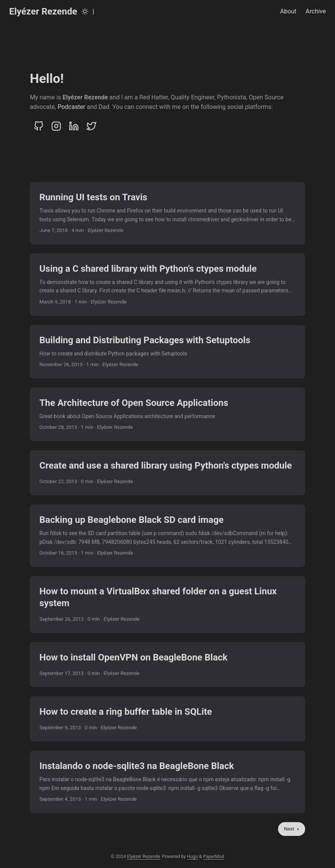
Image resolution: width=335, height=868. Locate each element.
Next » (292, 829)
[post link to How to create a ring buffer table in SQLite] (167, 719)
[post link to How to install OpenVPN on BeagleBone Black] (167, 665)
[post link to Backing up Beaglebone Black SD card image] (167, 536)
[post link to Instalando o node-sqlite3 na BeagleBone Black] (167, 782)
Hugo (193, 857)
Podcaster (71, 107)
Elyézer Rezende (43, 11)
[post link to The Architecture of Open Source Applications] (167, 414)
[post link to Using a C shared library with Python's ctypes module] (167, 285)
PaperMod (214, 857)
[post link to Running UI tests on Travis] (167, 213)
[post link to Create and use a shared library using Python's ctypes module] (167, 473)
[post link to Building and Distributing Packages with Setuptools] (167, 352)
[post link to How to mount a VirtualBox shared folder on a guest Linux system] (167, 604)
